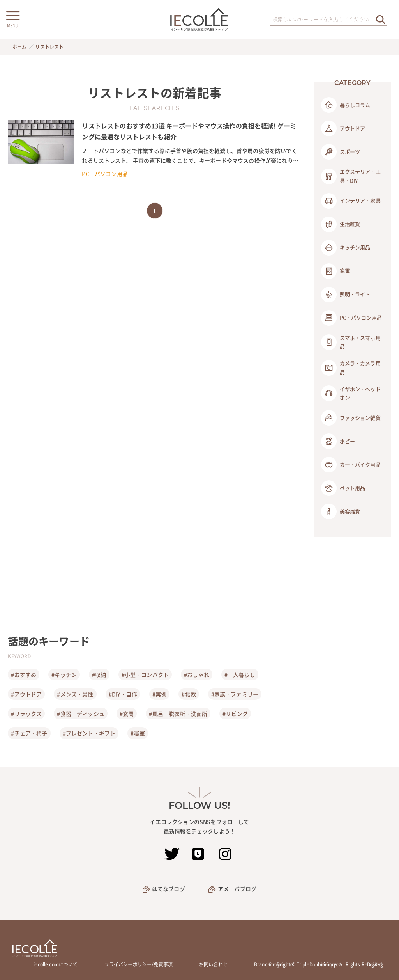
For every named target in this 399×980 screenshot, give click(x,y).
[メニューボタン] (12, 18)
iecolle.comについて (56, 964)
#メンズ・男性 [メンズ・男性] (75, 694)
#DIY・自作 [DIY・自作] (123, 694)
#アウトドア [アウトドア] (26, 694)
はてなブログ (169, 889)
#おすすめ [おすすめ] (24, 675)
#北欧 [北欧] (189, 694)
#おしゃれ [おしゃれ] (197, 675)
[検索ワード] (328, 20)
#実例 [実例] (159, 694)
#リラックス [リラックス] (26, 714)
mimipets (330, 964)
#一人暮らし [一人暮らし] (240, 675)
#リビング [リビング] (235, 714)
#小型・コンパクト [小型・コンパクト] (145, 675)
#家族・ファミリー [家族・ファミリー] (235, 694)
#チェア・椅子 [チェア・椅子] (29, 733)
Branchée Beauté (274, 964)
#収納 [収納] (99, 675)
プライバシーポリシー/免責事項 (139, 964)
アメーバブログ (237, 889)
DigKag (375, 964)
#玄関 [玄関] (127, 714)
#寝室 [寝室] (138, 733)
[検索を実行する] (381, 19)
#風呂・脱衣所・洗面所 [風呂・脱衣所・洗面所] (178, 714)
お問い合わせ (213, 964)
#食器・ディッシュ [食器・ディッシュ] (80, 714)
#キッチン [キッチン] (64, 675)
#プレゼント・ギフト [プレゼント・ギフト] (89, 733)
